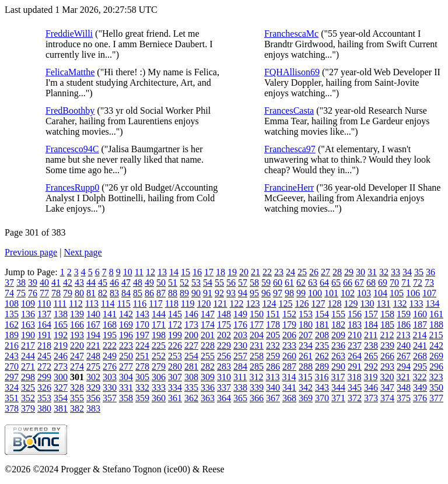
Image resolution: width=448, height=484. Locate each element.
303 (110, 377)
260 (289, 356)
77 (44, 293)
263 (338, 356)
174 (208, 325)
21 (256, 272)
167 (93, 325)
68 (371, 283)
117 (155, 304)
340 (273, 387)
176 (240, 325)
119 (188, 304)
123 (253, 304)
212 (387, 335)
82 (103, 293)
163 (28, 325)
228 (208, 346)
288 (306, 366)
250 (126, 356)
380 (44, 408)
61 (289, 283)
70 (394, 283)
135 (12, 314)
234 (306, 346)
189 (12, 335)
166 (77, 325)
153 (306, 314)
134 (432, 304)
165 (61, 325)
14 (174, 272)
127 (318, 304)
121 (220, 304)
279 (159, 366)
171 (159, 325)
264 (355, 356)
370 (322, 398)
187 (420, 325)
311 (240, 377)
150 (257, 314)
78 (56, 293)
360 (159, 398)
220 (77, 346)
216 (12, 346)
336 (208, 387)
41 (56, 283)
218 (44, 346)
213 (403, 335)
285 (257, 366)
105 (397, 293)
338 (240, 387)
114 (108, 304)
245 (44, 356)
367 (273, 398)
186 (404, 325)
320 (387, 377)
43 (79, 283)
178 (273, 325)
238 (371, 346)
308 (191, 377)
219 (61, 346)
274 (77, 366)
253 (175, 356)
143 (142, 314)
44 (91, 283)
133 (416, 304)
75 (21, 293)
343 (322, 387)
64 (324, 283)
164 (44, 325)
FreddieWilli (69, 34)
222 (110, 346)
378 (12, 408)
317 (338, 377)
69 (383, 283)
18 (220, 272)
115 (123, 304)
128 (334, 304)
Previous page (31, 252)
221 (93, 346)
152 (289, 314)
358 (126, 398)
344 (338, 387)
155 (338, 314)
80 (79, 293)
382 (77, 408)
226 (175, 346)
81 (91, 293)
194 (93, 335)
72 (418, 283)
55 (219, 283)
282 (208, 366)
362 (191, 398)
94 (243, 293)
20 (244, 272)
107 (429, 293)
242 (436, 346)
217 (28, 346)
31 (372, 272)
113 (92, 304)
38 (21, 283)
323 (436, 377)
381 (61, 408)
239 (387, 346)
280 (175, 366)
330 (110, 387)
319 (370, 377)
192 (61, 335)
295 (420, 366)
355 (77, 398)
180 (306, 325)
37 (9, 283)
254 (191, 356)
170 (142, 325)
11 (139, 272)
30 (360, 272)
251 (142, 356)
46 (114, 283)
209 (338, 335)
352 (28, 398)
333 (159, 387)
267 (404, 356)
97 (278, 293)
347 (387, 387)
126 (302, 304)
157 (371, 314)
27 (325, 272)
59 (266, 283)
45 (103, 283)
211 (371, 335)
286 (273, 366)
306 (159, 377)
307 (175, 377)
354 (61, 398)
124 (269, 304)
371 (338, 398)
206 (289, 335)
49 (149, 283)
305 (142, 377)
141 (110, 314)
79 (68, 293)
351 (12, 398)
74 (9, 293)
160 (420, 314)
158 (387, 314)
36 (430, 272)
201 (208, 335)
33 (395, 272)
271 (28, 366)
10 (128, 272)
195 (110, 335)
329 (93, 387)
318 (354, 377)
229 (224, 346)
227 (191, 346)
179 (289, 325)
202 (224, 335)
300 (61, 377)
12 (150, 272)
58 (254, 283)
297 (12, 377)
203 (240, 335)
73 (429, 283)
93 (231, 293)
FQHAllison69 (292, 72)
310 (224, 377)
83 (114, 293)
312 (256, 377)
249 (110, 356)
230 (240, 346)
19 (232, 272)
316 (321, 377)
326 (44, 387)
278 (142, 366)
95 (254, 293)
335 (191, 387)
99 (301, 293)
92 (219, 293)
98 (289, 293)
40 (44, 283)
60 (278, 283)
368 (289, 398)
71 (406, 283)
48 (138, 283)
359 (142, 398)
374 (387, 398)
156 (355, 314)
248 (93, 356)
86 (149, 293)
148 (224, 314)
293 (387, 366)
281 (191, 366)
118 (172, 304)
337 (224, 387)
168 (110, 325)
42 (68, 283)
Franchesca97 (290, 149)
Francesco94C (72, 149)
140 (93, 314)
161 (436, 314)
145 (175, 314)
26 (314, 272)
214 (419, 335)
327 (61, 387)
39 (33, 283)
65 (336, 283)
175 (224, 325)
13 (162, 272)
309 (208, 377)
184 (371, 325)
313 (272, 377)
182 (338, 325)
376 (420, 398)
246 (61, 356)
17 (209, 272)
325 (28, 387)
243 (12, 356)
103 (364, 293)
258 (257, 356)
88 (173, 293)
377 (436, 398)
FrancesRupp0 (72, 187)
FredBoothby (70, 111)
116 (140, 304)
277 (126, 366)
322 (419, 377)
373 (371, 398)
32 (384, 272)
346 (371, 387)
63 (313, 283)
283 (224, 366)
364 (224, 398)
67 (359, 283)
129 (351, 304)
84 (126, 293)
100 (315, 293)
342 (306, 387)
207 (306, 335)
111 (60, 304)
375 (404, 398)
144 (159, 314)
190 (28, 335)
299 (44, 377)
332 (142, 387)
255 (208, 356)
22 (267, 272)
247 (77, 356)
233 (289, 346)
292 (371, 366)
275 (93, 366)
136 (28, 314)
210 (355, 335)
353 (44, 398)
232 (273, 346)
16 (197, 272)
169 (126, 325)
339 (257, 387)
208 (322, 335)
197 (142, 335)
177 (257, 325)
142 (126, 314)
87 (161, 293)
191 (44, 335)
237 (355, 346)
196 (126, 335)
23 (279, 272)
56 (231, 283)
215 (436, 335)
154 (322, 314)
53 (196, 283)
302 (93, 377)
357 (110, 398)
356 (93, 398)
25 (302, 272)
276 (110, 366)
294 (404, 366)
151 (273, 314)
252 (159, 356)
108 (12, 304)
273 (61, 366)
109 (28, 304)
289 (322, 366)
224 (142, 346)
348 (404, 387)
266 (387, 356)
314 (289, 377)
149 (240, 314)
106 (413, 293)
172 (175, 325)
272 (44, 366)
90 (196, 293)
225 (159, 346)
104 (380, 293)
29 (349, 272)
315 (305, 377)
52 (184, 283)
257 (240, 356)
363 (208, 398)
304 (126, 377)
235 (322, 346)
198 (159, 335)
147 (208, 314)
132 (400, 304)
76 (33, 293)
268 (420, 356)
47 (126, 283)
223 (126, 346)
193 (77, 335)
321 (403, 377)
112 (76, 304)
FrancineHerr (289, 187)
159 (404, 314)
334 (175, 387)
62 (301, 283)
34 (407, 272)
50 (161, 283)
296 (436, 366)
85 (138, 293)
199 (175, 335)
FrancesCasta (289, 111)
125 (285, 304)
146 (191, 314)
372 (355, 398)
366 (257, 398)
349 (420, 387)
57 (243, 283)
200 (191, 335)
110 (44, 304)
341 (289, 387)
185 (387, 325)
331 (126, 387)
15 (185, 272)
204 (257, 335)
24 (290, 272)
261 (306, 356)
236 (338, 346)
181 (322, 325)
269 (436, 356)
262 (322, 356)
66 (348, 283)
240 (404, 346)
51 (173, 283)
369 (306, 398)
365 (240, 398)
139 (77, 314)
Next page (83, 252)
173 (191, 325)
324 (12, 387)
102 (348, 293)
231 (257, 346)
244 (28, 356)
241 (420, 346)
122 (236, 304)
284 (240, 366)
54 (208, 283)
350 (436, 387)
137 (44, 314)
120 (204, 304)
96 (266, 293)
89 (184, 293)
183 (355, 325)
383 (93, 408)
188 (436, 325)
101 (331, 293)
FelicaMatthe (70, 72)
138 (61, 314)
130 (367, 304)
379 (28, 408)
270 (12, 366)
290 (338, 366)
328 (77, 387)
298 (28, 377)
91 (208, 293)
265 (371, 356)
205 (273, 335)
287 (289, 366)
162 (12, 325)
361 (175, 398)
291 (355, 366)
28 (337, 272)
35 (419, 272)
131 (383, 304)
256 (224, 356)
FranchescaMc (291, 34)
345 (355, 387)
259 (273, 356)
